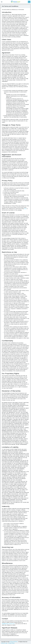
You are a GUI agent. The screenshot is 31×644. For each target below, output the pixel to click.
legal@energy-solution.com (8, 624)
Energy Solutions (14, 642)
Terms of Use (4, 643)
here (25, 209)
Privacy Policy (11, 643)
